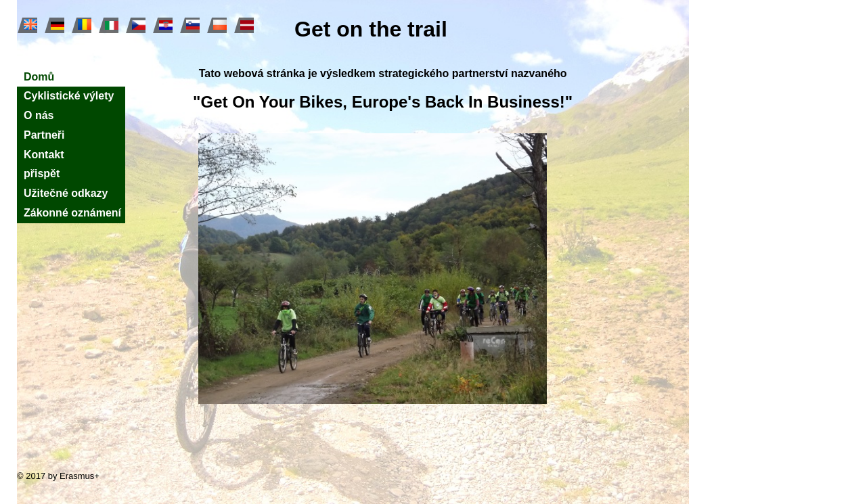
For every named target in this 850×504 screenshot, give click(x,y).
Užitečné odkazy (66, 193)
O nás (39, 115)
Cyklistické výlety (69, 96)
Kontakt (44, 155)
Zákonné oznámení (72, 213)
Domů (39, 77)
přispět (42, 174)
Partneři (44, 135)
